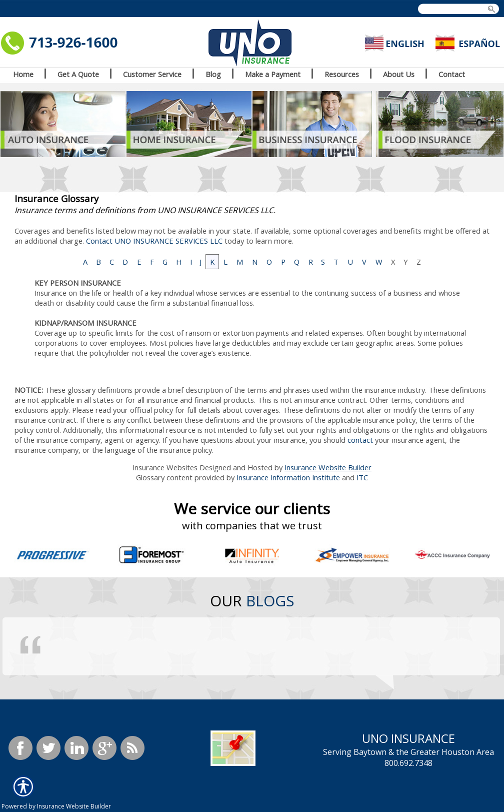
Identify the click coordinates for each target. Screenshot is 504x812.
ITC (362, 477)
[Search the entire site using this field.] (456, 9)
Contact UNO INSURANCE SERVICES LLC (154, 241)
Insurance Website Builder (328, 467)
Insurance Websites (165, 467)
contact (360, 440)
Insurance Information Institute (288, 477)
